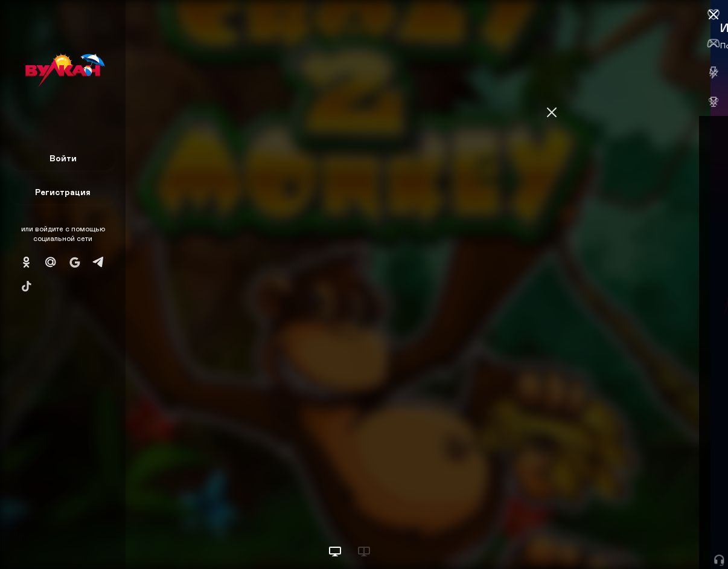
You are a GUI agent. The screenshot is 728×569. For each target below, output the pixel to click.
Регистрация (63, 192)
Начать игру (637, 537)
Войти (63, 158)
